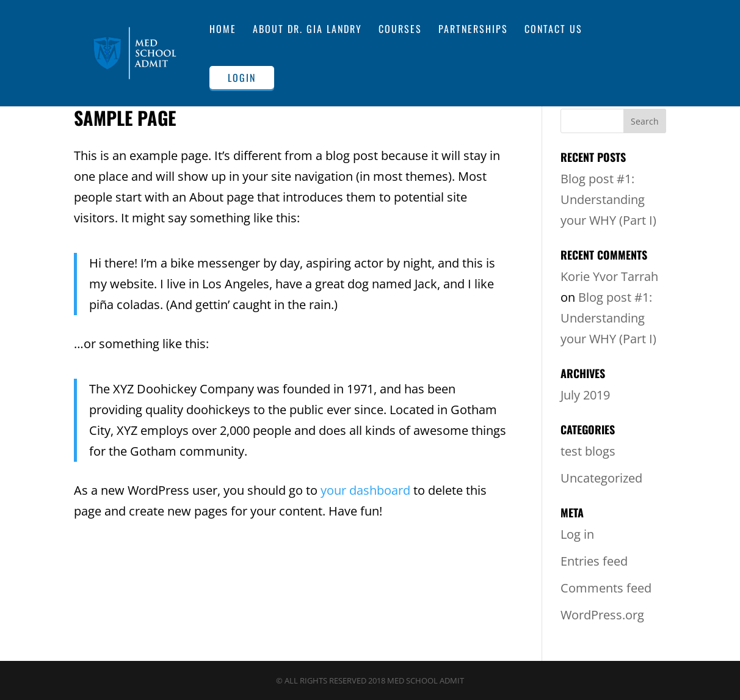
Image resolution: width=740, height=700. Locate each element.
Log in (577, 534)
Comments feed (606, 588)
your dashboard (365, 490)
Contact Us (553, 30)
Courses (400, 30)
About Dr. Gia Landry (307, 30)
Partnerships (473, 30)
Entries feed (594, 561)
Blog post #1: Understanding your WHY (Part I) (608, 199)
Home (223, 30)
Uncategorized (601, 478)
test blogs (588, 451)
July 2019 (585, 395)
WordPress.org (602, 615)
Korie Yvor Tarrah (609, 276)
